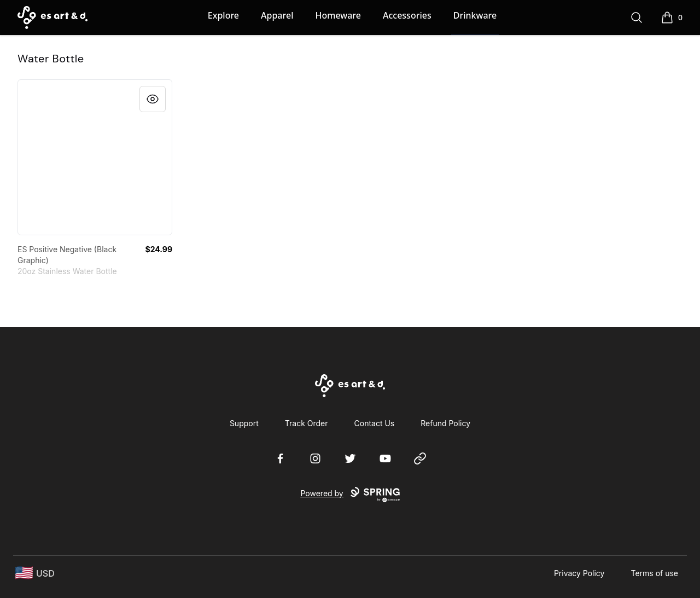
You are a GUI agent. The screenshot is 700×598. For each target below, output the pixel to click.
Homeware (338, 15)
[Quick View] (153, 99)
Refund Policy (445, 423)
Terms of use (654, 573)
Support (244, 423)
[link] (95, 157)
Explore (223, 15)
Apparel (277, 15)
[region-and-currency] (35, 573)
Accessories (407, 15)
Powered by (350, 495)
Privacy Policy (579, 573)
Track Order (307, 423)
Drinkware (475, 15)
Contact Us (375, 423)
